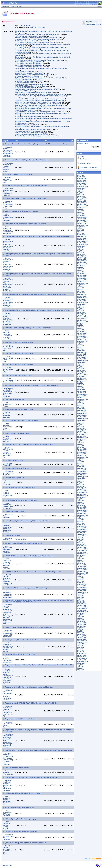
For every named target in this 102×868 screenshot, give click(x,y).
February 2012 (82, 449)
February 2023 (82, 236)
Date (46, 141)
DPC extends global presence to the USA (28, 81)
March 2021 (81, 274)
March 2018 (81, 332)
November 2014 (82, 396)
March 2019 (81, 312)
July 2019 (80, 306)
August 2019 (81, 304)
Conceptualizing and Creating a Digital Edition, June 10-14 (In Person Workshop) (41, 68)
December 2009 (82, 491)
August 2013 (81, 420)
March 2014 (81, 409)
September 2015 (82, 380)
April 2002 (80, 633)
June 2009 (80, 501)
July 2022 (80, 248)
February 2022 (82, 256)
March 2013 (81, 428)
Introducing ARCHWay (22, 91)
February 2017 (82, 352)
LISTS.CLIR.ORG (6, 865)
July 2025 (80, 190)
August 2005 (81, 575)
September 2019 (82, 303)
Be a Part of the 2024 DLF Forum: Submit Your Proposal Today (35, 39)
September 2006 (82, 554)
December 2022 (82, 240)
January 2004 (82, 605)
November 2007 (82, 531)
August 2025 (81, 188)
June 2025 (80, 191)
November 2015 (82, 377)
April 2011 (80, 465)
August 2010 (81, 478)
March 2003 (81, 621)
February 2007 (82, 546)
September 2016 (82, 360)
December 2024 (82, 201)
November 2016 (82, 357)
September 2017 (82, 341)
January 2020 (82, 296)
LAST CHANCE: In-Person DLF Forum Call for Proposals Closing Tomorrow (39, 94)
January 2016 (82, 373)
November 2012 (82, 435)
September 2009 (82, 496)
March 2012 (81, 447)
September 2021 (82, 264)
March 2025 (81, 196)
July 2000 (80, 665)
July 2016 (80, 364)
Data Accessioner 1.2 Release (24, 72)
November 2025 (82, 183)
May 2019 (80, 309)
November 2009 (82, 493)
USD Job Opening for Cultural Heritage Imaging (30, 133)
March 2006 (81, 563)
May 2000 (80, 668)
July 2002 (80, 629)
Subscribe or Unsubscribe (89, 167)
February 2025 (82, 198)
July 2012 (80, 441)
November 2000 (82, 658)
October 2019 (82, 301)
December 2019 (82, 298)
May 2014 (80, 406)
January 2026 (82, 180)
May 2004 (80, 599)
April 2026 (80, 175)
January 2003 (82, 625)
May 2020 (80, 290)
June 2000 (80, 666)
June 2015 (80, 385)
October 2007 (82, 533)
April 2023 (80, 233)
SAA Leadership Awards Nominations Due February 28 (33, 130)
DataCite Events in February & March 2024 (29, 73)
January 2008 (82, 528)
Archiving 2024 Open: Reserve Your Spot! (28, 36)
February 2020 (82, 294)
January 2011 (82, 470)
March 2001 (81, 652)
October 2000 (82, 660)
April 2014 (80, 407)
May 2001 (80, 649)
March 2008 (81, 525)
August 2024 (81, 208)
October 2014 (82, 398)
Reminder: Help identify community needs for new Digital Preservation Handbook (41, 126)
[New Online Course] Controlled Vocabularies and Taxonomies (35, 136)
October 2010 (82, 475)
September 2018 (82, 322)
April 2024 (80, 214)
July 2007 (80, 538)
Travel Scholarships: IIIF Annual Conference (29, 131)
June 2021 (80, 269)
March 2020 (81, 293)
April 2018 (80, 330)
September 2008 (82, 515)
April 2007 (80, 542)
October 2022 (82, 243)
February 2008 (82, 526)
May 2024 (80, 212)
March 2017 (81, 351)
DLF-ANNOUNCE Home (93, 24)
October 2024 (82, 204)
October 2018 (82, 320)
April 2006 (80, 562)
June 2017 (80, 346)
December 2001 (82, 639)
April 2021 (80, 272)
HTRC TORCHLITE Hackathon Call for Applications (31, 86)
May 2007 (80, 541)
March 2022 (81, 254)
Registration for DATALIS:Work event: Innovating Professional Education (39, 112)
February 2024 (82, 217)
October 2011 (82, 456)
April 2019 (80, 311)
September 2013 (82, 418)
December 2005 (82, 568)
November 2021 (82, 261)
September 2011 (82, 457)
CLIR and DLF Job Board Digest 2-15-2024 (29, 62)
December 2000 (82, 657)
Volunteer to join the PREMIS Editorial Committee (31, 134)
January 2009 (82, 509)
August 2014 (81, 401)
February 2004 (82, 604)
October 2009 (82, 494)
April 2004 (80, 600)
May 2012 (80, 444)
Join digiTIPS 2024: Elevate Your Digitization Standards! (33, 92)
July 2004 (80, 596)
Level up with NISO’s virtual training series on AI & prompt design (36, 99)
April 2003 (80, 620)
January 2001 (82, 655)
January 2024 (82, 219)
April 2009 (80, 504)
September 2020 (82, 283)
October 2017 (82, 340)
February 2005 (82, 584)
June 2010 (80, 481)
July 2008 (80, 518)
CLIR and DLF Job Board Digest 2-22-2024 (29, 63)
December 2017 (82, 336)
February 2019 (82, 314)
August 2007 (81, 536)
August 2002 (81, 628)
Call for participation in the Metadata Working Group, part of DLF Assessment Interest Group (35, 294)
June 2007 (80, 539)
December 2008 (82, 510)
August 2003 (81, 613)
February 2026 (82, 179)
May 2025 (80, 193)
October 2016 (82, 359)
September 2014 (82, 399)
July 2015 (80, 383)
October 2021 (82, 262)
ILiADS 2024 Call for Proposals (25, 88)
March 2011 (81, 467)
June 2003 (80, 617)
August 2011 (81, 459)
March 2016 (81, 370)
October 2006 (82, 552)
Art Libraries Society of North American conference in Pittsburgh (36, 38)
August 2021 (81, 265)
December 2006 (82, 549)
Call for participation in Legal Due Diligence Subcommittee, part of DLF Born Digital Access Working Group (8, 285)
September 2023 (82, 225)
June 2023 (80, 230)
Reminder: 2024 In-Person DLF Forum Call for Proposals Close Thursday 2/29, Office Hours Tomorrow (38, 750)
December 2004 (82, 588)
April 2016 (80, 369)
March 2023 (81, 235)
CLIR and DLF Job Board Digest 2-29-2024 (29, 65)
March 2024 (81, 216)
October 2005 (82, 571)
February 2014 (82, 410)
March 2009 (81, 505)
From (16, 141)
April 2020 (80, 291)
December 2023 (82, 220)
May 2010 (80, 483)
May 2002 (80, 631)
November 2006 (82, 551)
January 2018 (82, 335)
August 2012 (81, 439)
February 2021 (82, 275)
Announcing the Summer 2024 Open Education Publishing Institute (37, 35)
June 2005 (80, 578)
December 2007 (82, 530)
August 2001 (81, 644)
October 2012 (82, 436)
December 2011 (82, 452)
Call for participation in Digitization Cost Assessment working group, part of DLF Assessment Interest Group (8, 265)
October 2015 (82, 378)
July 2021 (80, 267)
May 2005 (80, 580)
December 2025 (82, 182)
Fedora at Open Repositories (24, 83)
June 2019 (80, 307)
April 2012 (80, 446)
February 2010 (82, 488)
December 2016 (82, 356)
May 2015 (80, 386)
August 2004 (81, 594)
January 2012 (82, 451)
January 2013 (82, 431)
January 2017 (82, 354)
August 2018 (81, 323)
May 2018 (80, 328)
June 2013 (80, 423)
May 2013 (80, 425)
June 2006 (80, 559)
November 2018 (82, 319)
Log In (82, 157)
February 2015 (82, 391)
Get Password (85, 159)
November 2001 (82, 641)
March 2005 (81, 583)
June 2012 (80, 443)
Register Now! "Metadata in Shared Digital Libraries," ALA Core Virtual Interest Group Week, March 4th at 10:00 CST (8, 677)
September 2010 (82, 476)
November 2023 (82, 222)
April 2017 (80, 349)
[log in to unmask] (21, 539)
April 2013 (80, 427)
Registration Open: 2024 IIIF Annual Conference (30, 117)
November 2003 (82, 608)
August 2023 (81, 227)
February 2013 (82, 430)
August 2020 (81, 285)
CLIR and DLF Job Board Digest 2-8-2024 (28, 67)
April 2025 (80, 195)
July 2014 (80, 402)
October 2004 (82, 591)
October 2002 (82, 626)
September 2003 (82, 612)
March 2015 (81, 389)
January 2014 (82, 412)
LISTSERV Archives (92, 22)
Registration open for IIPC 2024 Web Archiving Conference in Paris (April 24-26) (41, 113)
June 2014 (80, 404)
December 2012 (82, 433)
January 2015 (82, 393)
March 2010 (81, 486)
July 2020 (80, 286)
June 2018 (80, 327)
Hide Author (28, 26)
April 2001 (80, 650)
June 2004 (80, 597)
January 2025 (82, 199)
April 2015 (80, 388)
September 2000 (82, 662)
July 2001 (80, 646)
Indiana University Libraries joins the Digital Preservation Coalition (37, 89)
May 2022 (80, 251)
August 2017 (81, 343)
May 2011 (80, 464)
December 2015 (82, 375)
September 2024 (82, 206)
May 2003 (80, 618)
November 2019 (82, 299)
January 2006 (82, 567)
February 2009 (82, 507)
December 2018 (82, 317)
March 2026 (81, 177)
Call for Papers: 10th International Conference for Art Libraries (35, 43)
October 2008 (82, 513)
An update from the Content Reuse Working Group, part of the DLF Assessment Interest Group (36, 144)
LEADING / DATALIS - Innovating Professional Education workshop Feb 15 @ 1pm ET (43, 96)
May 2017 (80, 348)
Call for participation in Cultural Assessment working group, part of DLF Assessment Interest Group (38, 237)
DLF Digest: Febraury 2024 (23, 80)
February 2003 (82, 623)
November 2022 (82, 241)
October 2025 (82, 185)
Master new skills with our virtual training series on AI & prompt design (38, 104)
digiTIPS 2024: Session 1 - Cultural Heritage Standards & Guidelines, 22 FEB (40, 78)
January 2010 (82, 489)
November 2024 (82, 203)
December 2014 (82, 394)
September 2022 (82, 245)
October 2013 (82, 417)
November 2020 (82, 280)
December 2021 (82, 259)
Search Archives (83, 141)
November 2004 (82, 589)
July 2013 (80, 422)
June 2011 (80, 462)
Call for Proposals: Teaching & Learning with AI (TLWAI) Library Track (37, 60)
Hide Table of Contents (38, 27)
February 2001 (82, 654)
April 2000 (80, 670)
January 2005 (82, 586)
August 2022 (81, 246)
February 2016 (82, 372)
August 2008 (81, 517)
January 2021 (82, 277)
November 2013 (82, 415)
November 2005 (82, 570)
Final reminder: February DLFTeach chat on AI (30, 84)
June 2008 (80, 520)
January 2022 (82, 257)
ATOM (88, 859)
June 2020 (80, 288)
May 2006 (80, 560)
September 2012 (82, 438)
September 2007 (82, 534)
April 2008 (80, 523)
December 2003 (82, 607)
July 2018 (80, 325)
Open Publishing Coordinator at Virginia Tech (30, 107)
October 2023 (82, 224)
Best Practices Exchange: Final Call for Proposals (31, 41)
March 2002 (81, 634)
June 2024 (80, 211)
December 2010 (82, 472)
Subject (5, 141)
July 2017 (80, 344)
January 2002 (82, 637)
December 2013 (82, 414)
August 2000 (81, 663)
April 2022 (80, 253)
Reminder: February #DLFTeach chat (27, 125)
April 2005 (80, 581)
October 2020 (82, 282)
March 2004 (81, 602)
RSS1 (93, 859)
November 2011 (82, 454)
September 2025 (82, 187)
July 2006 (80, 557)
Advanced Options (83, 144)
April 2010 (80, 484)
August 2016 (81, 362)
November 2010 (82, 473)
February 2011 (82, 468)
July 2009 (80, 499)
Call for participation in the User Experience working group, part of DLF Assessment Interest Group (38, 310)
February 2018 (82, 333)
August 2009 (81, 497)
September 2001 (82, 642)
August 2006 (81, 555)
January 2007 (82, 547)
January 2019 (82, 315)
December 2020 (82, 278)
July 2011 (80, 460)
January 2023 (82, 238)
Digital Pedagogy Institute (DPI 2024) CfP (28, 76)
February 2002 (82, 636)
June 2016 (80, 365)
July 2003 (80, 615)
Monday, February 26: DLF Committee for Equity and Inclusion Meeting (38, 105)
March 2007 (81, 544)
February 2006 (82, 565)
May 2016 (80, 367)
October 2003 (82, 610)
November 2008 (82, 512)
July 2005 (80, 576)
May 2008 (80, 522)
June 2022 (80, 249)
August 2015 (81, 381)
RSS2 (98, 859)
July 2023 (80, 228)
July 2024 (80, 209)
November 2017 (82, 338)
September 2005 (82, 573)
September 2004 (82, 592)
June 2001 (80, 647)
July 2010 (80, 480)
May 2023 (80, 232)
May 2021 (80, 270)
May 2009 (80, 502)
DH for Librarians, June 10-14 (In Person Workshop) (32, 75)
